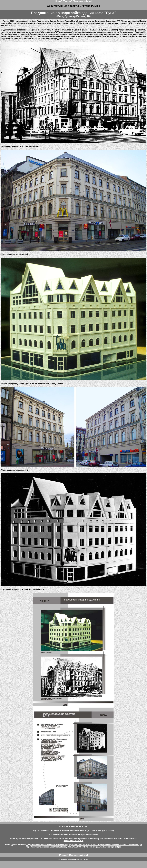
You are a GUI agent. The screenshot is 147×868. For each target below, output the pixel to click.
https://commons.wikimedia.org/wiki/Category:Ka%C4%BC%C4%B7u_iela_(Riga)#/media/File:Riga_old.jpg (74, 847)
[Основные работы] (82, 1)
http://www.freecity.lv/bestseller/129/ (82, 834)
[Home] (59, 1)
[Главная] (68, 1)
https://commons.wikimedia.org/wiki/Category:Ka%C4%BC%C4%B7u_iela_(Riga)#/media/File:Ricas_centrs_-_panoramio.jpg (86, 845)
